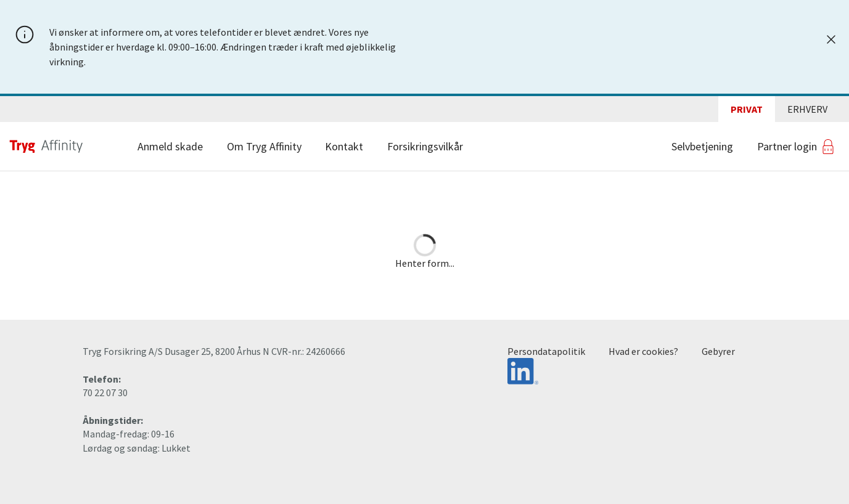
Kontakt (344, 146)
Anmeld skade (170, 146)
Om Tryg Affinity (264, 146)
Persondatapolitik (546, 351)
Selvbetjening (702, 146)
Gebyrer (718, 351)
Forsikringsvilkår (425, 146)
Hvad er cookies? (643, 351)
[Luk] (831, 39)
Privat (747, 109)
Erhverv (807, 109)
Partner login (787, 146)
